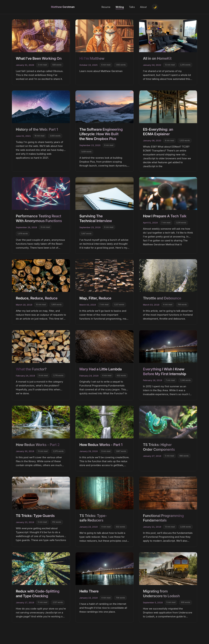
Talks (132, 7)
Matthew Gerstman (63, 7)
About (143, 7)
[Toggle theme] (155, 7)
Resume (106, 7)
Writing (120, 7)
